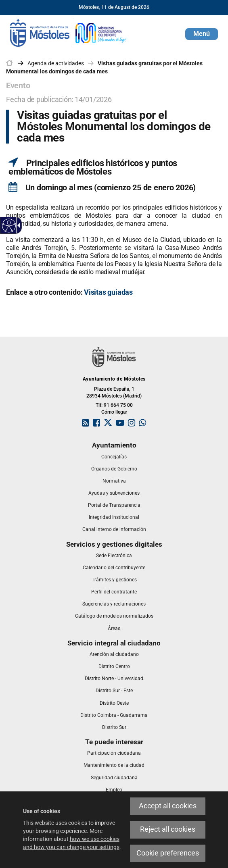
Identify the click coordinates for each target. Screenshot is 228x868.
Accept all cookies (168, 806)
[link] (69, 32)
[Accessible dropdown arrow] (17, 225)
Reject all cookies (168, 829)
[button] (202, 34)
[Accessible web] (9, 226)
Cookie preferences (168, 853)
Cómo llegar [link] (114, 412)
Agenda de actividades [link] (56, 63)
